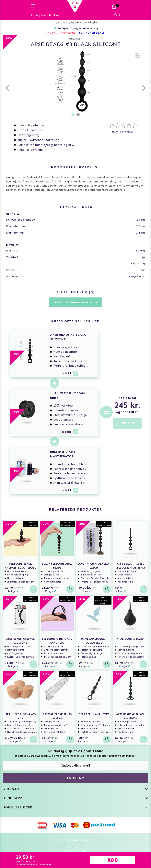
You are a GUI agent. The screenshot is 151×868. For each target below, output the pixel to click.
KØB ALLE (127, 423)
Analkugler (91, 22)
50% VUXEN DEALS (92, 33)
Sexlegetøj (69, 22)
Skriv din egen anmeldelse (75, 302)
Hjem (58, 22)
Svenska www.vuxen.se (75, 851)
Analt (80, 22)
